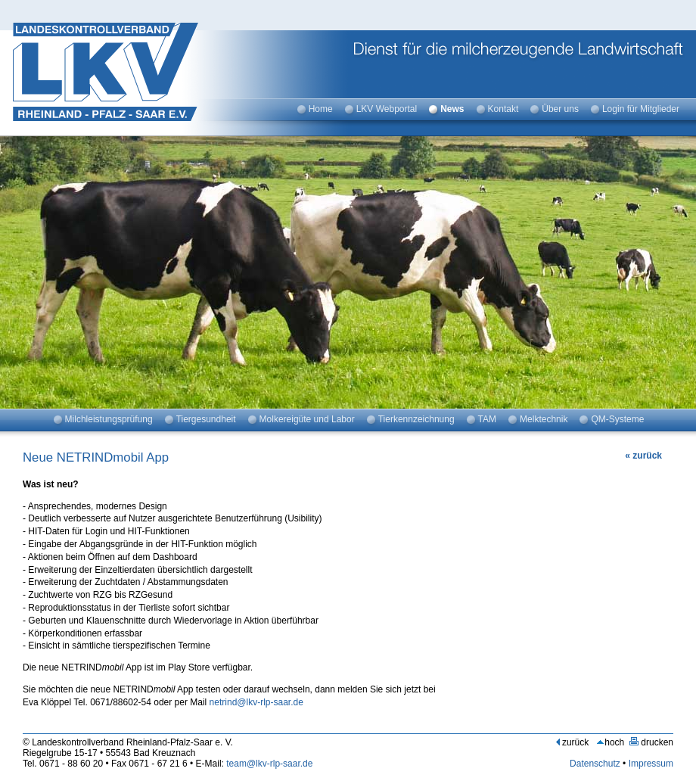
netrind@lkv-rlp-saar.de (256, 702)
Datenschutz (595, 764)
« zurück (643, 456)
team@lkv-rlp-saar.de (269, 764)
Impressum (651, 764)
